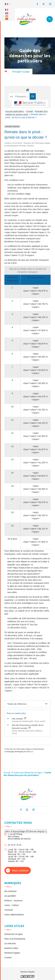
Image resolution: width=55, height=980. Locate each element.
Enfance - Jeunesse (13, 901)
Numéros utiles (11, 948)
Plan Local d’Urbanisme (15, 939)
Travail (30, 111)
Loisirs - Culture (12, 905)
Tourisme (9, 910)
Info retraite (19, 719)
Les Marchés (10, 943)
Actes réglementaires (14, 915)
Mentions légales (12, 953)
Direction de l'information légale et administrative (25, 749)
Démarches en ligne (13, 934)
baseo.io (30, 752)
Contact (8, 958)
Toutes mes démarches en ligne (28, 773)
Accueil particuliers (15, 111)
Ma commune (10, 891)
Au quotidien (10, 896)
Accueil (7, 773)
